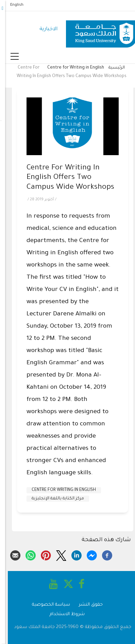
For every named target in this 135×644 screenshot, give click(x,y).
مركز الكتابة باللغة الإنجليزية (53, 499)
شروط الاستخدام (62, 614)
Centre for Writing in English (71, 68)
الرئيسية (112, 68)
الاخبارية (43, 29)
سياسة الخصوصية (46, 605)
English (12, 5)
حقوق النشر (86, 605)
